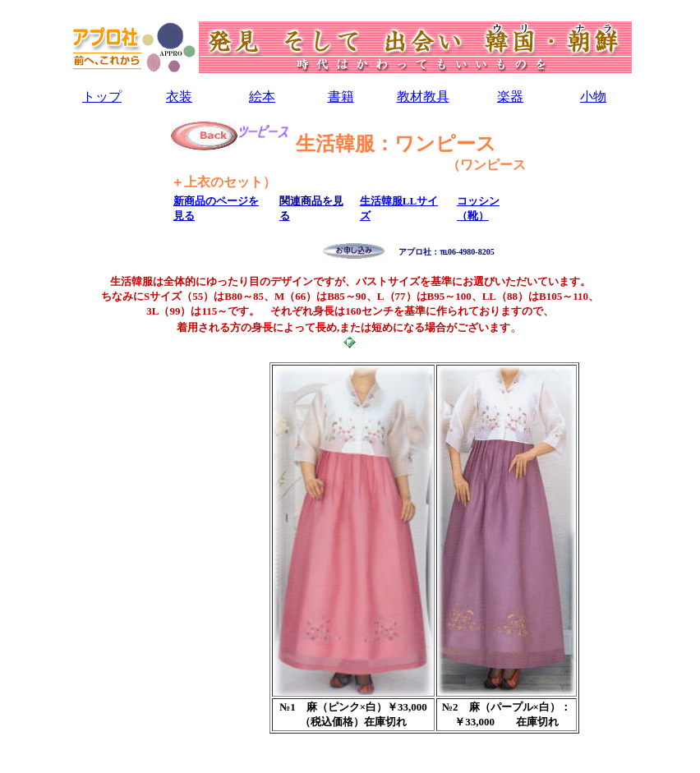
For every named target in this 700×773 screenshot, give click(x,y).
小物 (593, 97)
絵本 (262, 97)
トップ (102, 97)
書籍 (341, 97)
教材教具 (423, 97)
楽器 (510, 97)
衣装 (179, 97)
